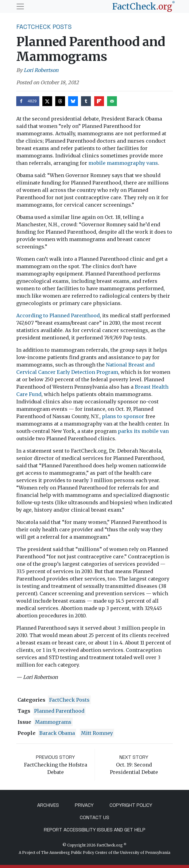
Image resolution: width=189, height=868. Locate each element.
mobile (97, 163)
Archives (48, 805)
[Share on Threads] (60, 101)
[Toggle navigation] (20, 6)
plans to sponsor (123, 416)
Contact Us (94, 817)
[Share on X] (47, 101)
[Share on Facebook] (28, 101)
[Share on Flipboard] (99, 101)
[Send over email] (112, 101)
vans (152, 163)
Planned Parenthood (59, 711)
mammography (126, 163)
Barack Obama (57, 733)
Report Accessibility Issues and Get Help (95, 830)
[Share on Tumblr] (86, 101)
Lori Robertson (41, 70)
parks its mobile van (143, 431)
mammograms (53, 722)
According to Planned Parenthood (58, 315)
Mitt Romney (97, 733)
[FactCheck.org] (144, 6)
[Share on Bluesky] (73, 101)
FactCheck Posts (44, 27)
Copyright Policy (131, 805)
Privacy (84, 805)
